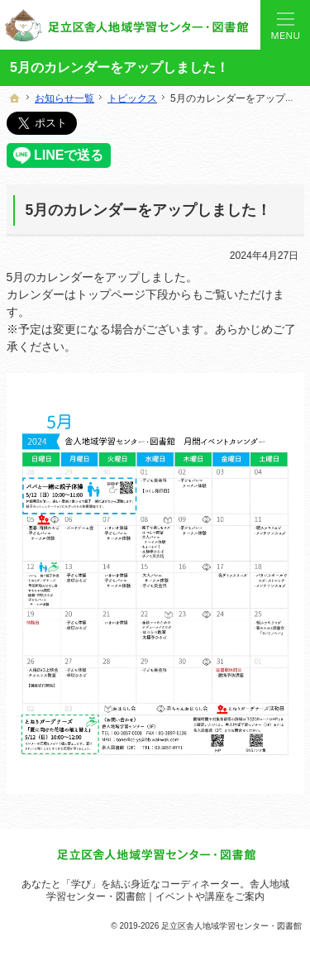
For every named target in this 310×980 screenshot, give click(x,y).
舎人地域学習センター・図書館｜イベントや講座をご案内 (168, 890)
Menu (285, 25)
